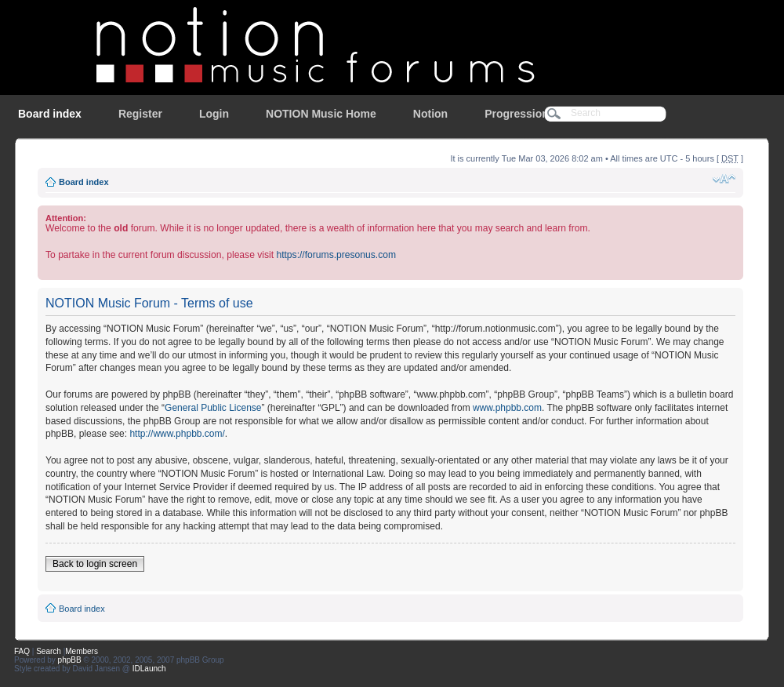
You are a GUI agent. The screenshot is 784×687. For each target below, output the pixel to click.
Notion (430, 114)
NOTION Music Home (321, 114)
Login (214, 114)
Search (49, 651)
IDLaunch (149, 669)
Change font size (724, 179)
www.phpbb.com (507, 408)
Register (140, 114)
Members (82, 651)
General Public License (213, 408)
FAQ (22, 651)
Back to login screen (95, 564)
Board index (50, 114)
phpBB (70, 660)
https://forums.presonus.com (336, 255)
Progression (517, 114)
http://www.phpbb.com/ (177, 434)
